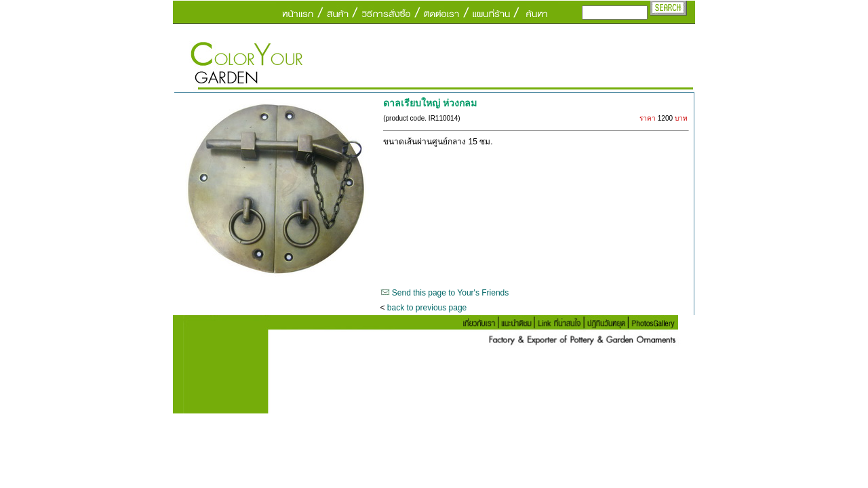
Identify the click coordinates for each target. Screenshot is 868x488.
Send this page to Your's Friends (450, 293)
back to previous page (427, 308)
